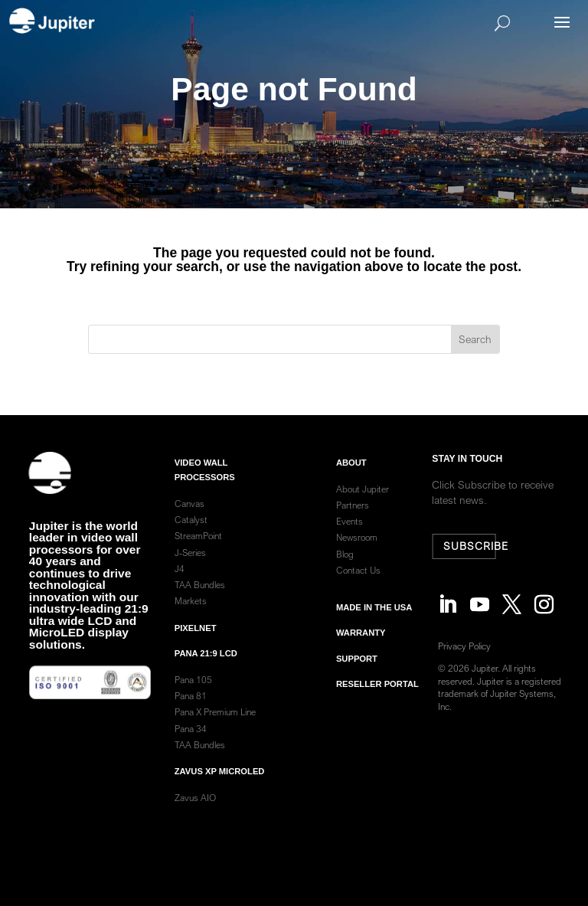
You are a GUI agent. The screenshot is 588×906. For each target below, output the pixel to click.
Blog (345, 566)
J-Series (190, 565)
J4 (180, 582)
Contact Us (358, 583)
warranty (361, 646)
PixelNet (196, 640)
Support (357, 671)
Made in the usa (374, 620)
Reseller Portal (377, 697)
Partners (353, 518)
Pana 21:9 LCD (206, 666)
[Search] (317, 23)
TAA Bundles (200, 598)
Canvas (189, 517)
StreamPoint (198, 549)
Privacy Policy (467, 646)
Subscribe (471, 546)
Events (350, 534)
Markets (191, 614)
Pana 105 (193, 693)
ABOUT (351, 475)
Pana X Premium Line (215, 725)
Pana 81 (192, 709)
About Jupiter (363, 502)
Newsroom (357, 550)
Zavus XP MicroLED (220, 784)
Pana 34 (191, 741)
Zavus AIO (195, 811)
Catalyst (191, 533)
